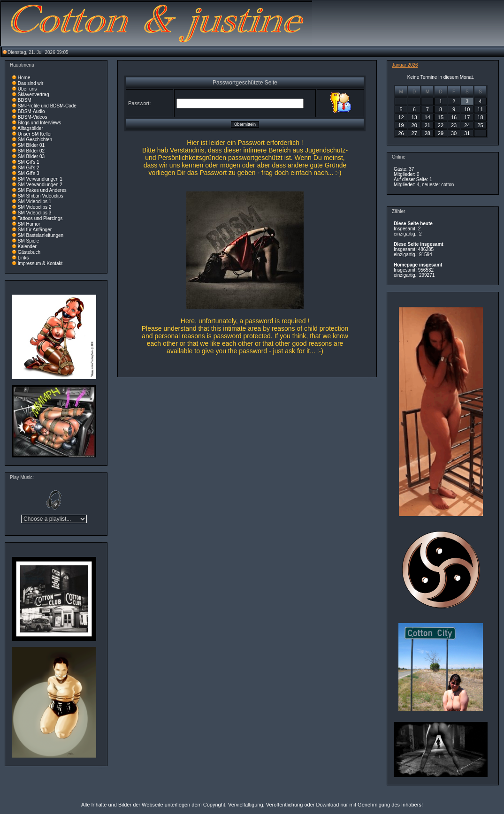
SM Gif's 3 (29, 173)
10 (467, 109)
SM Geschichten (35, 140)
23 (454, 125)
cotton (447, 185)
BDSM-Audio (31, 111)
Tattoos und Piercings (40, 218)
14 (428, 117)
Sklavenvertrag (34, 95)
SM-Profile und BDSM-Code (47, 106)
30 (454, 133)
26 (401, 133)
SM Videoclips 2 (35, 207)
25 (480, 125)
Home (24, 78)
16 (454, 117)
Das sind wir (31, 83)
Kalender (27, 247)
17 (467, 117)
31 (467, 133)
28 (428, 133)
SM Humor (29, 224)
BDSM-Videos (33, 117)
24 (467, 125)
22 (441, 125)
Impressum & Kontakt (40, 263)
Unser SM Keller (35, 134)
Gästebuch (29, 252)
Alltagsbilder (30, 128)
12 (401, 117)
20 (414, 125)
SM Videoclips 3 (35, 213)
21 (428, 125)
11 (480, 109)
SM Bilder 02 (31, 151)
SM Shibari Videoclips (41, 196)
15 (441, 117)
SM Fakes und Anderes (42, 190)
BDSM (25, 100)
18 (480, 117)
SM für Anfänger (35, 230)
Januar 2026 (405, 65)
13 (414, 117)
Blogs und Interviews (39, 123)
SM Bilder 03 (31, 156)
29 (441, 133)
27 (414, 133)
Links (23, 258)
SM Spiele (29, 241)
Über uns (27, 89)
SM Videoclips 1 (35, 202)
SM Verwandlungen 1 (40, 179)
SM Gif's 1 (29, 162)
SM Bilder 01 (31, 145)
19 (401, 125)
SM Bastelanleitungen (41, 235)
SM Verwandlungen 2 (40, 185)
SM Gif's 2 (29, 168)
